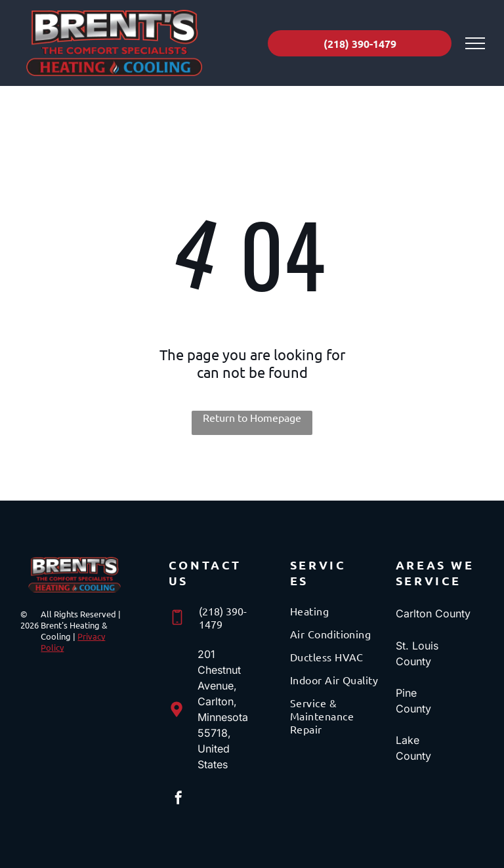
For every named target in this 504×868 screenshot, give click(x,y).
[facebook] (178, 799)
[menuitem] (337, 616)
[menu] (475, 43)
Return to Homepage (252, 417)
